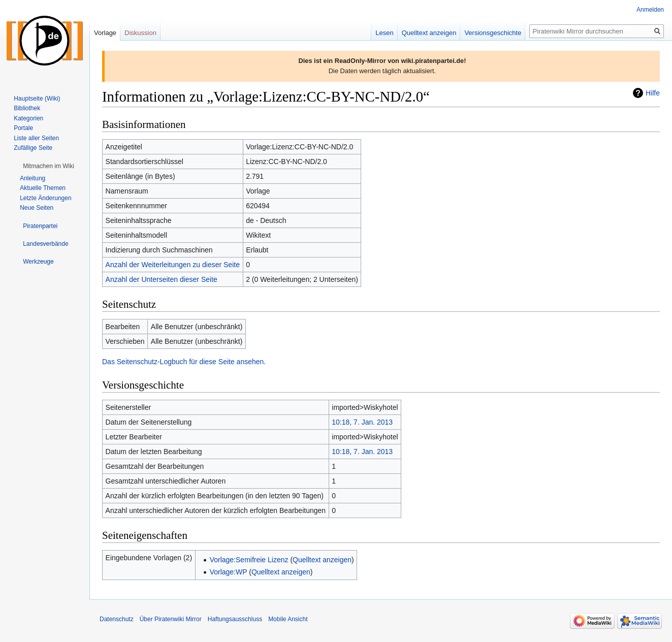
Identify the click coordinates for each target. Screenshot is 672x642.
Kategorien (28, 118)
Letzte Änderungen (45, 198)
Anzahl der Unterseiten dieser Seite (162, 279)
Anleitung (33, 178)
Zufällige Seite (33, 148)
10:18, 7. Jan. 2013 (362, 422)
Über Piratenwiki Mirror (171, 619)
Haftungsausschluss (235, 619)
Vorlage (105, 33)
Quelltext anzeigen (322, 560)
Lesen (384, 33)
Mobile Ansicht (288, 619)
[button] (49, 166)
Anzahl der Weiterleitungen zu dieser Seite (173, 265)
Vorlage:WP (229, 572)
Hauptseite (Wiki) (37, 99)
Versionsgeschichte (493, 33)
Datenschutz (117, 619)
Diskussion (140, 33)
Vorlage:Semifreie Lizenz (249, 560)
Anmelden (650, 10)
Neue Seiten (37, 208)
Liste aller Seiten (36, 138)
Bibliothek (27, 108)
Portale (23, 128)
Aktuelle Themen (43, 188)
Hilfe (653, 93)
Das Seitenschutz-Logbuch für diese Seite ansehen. (184, 362)
